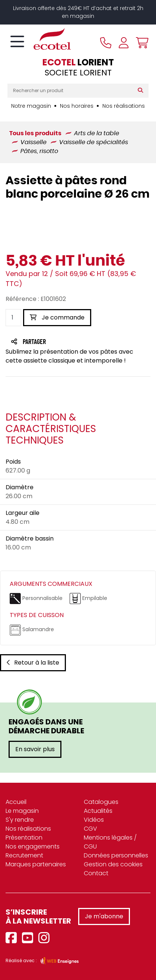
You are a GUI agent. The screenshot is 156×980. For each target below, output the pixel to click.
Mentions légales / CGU (110, 842)
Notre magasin (31, 106)
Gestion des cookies (113, 864)
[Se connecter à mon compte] (124, 43)
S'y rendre (20, 820)
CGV (90, 829)
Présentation (24, 838)
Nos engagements (33, 846)
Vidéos (94, 820)
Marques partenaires (36, 864)
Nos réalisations (124, 106)
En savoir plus (35, 749)
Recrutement (24, 855)
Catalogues (101, 802)
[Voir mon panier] (140, 43)
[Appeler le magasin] (106, 43)
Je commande (57, 317)
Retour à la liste (33, 663)
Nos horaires (77, 106)
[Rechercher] (142, 91)
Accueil (16, 802)
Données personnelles (116, 855)
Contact (96, 873)
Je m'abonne (104, 916)
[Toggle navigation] (17, 42)
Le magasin (22, 811)
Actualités (98, 811)
